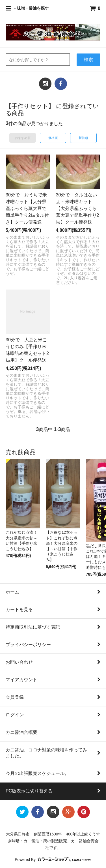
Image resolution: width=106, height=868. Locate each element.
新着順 (83, 138)
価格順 (53, 138)
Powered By (53, 860)
